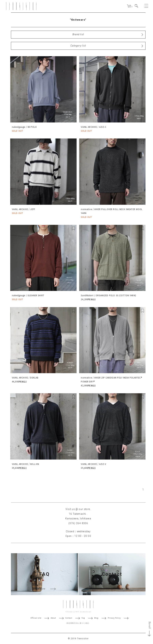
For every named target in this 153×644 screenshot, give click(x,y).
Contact (69, 618)
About (53, 618)
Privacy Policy (114, 618)
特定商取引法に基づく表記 (78, 623)
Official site (36, 618)
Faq (83, 618)
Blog (96, 618)
